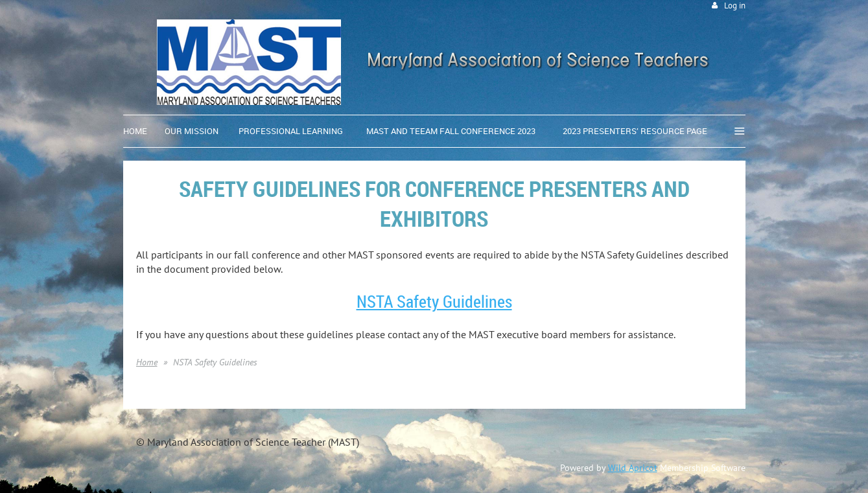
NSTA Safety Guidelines (434, 302)
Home (147, 362)
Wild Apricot (633, 468)
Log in (735, 6)
